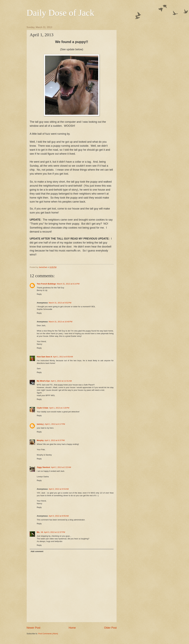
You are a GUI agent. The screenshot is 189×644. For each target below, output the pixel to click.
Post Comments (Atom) (48, 634)
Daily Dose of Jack (60, 13)
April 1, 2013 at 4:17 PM (55, 424)
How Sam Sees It (44, 357)
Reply (39, 294)
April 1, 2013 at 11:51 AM (61, 381)
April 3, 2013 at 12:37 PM (54, 532)
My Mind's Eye (43, 381)
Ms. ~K (40, 532)
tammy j (40, 424)
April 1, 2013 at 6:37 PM (55, 440)
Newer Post (33, 628)
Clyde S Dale (43, 408)
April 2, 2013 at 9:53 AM (59, 489)
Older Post (110, 628)
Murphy (40, 440)
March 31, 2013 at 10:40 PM (60, 322)
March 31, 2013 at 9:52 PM (60, 303)
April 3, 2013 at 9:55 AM (59, 516)
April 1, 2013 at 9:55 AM (63, 357)
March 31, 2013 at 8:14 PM (68, 284)
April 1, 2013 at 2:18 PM (59, 408)
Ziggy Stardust (43, 467)
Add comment (37, 551)
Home (72, 628)
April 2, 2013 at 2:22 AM (61, 467)
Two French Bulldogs (46, 284)
